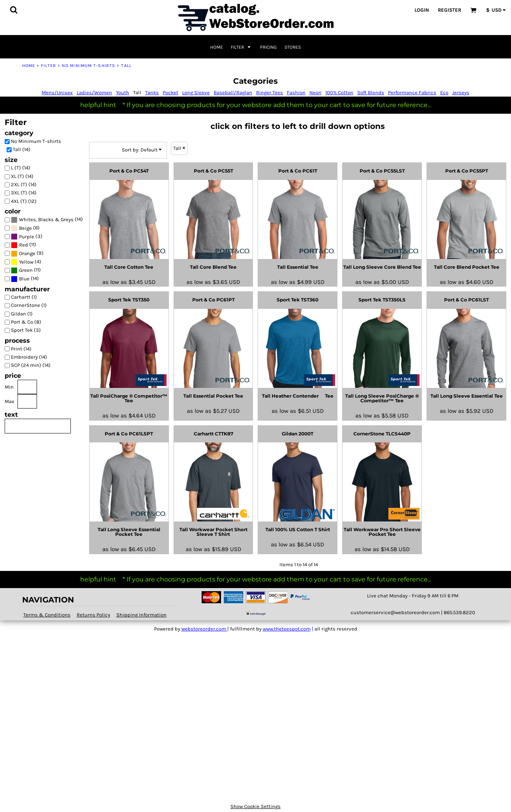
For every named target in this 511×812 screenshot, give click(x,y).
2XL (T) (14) (24, 184)
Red (24, 245)
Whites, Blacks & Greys (46, 219)
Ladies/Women (94, 92)
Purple (27, 237)
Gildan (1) (22, 314)
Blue (24, 279)
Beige (25, 228)
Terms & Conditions (47, 615)
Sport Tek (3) (26, 330)
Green (26, 270)
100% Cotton (339, 92)
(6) (25, 228)
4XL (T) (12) (24, 201)
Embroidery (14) (29, 357)
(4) (26, 262)
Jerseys (461, 92)
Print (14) (21, 349)
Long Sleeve (196, 92)
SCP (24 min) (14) (31, 365)
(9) (27, 253)
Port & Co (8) (26, 322)
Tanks (152, 92)
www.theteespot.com (287, 629)
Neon (315, 92)
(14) (47, 220)
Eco (444, 92)
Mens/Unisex (57, 92)
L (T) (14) (21, 168)
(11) (24, 245)
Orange (27, 253)
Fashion (296, 92)
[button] (14, 10)
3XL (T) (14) (24, 193)
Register (450, 10)
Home (29, 66)
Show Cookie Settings (255, 806)
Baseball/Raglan (233, 92)
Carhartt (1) (24, 297)
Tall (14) (22, 149)
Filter (48, 66)
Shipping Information (141, 615)
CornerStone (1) (29, 305)
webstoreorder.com (204, 629)
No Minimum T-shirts (89, 66)
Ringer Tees (270, 92)
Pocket (170, 92)
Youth (123, 92)
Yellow (26, 262)
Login (422, 10)
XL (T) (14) (22, 176)
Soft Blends (371, 92)
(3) (27, 237)
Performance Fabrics (412, 92)
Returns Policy (93, 615)
